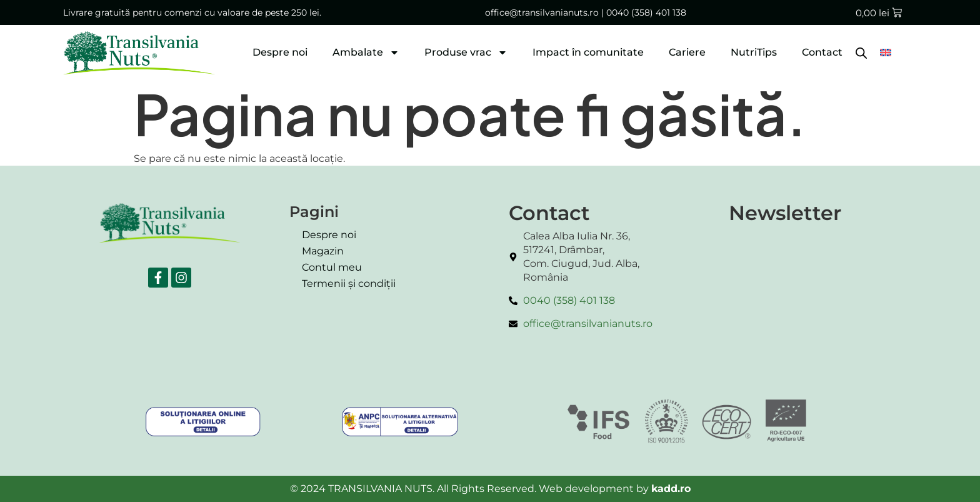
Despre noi (280, 52)
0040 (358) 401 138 (646, 13)
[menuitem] (886, 53)
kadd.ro (671, 489)
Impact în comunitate (588, 52)
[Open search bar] (861, 52)
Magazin (323, 251)
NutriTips (754, 52)
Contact (822, 52)
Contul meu (332, 267)
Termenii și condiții (349, 284)
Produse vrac (466, 53)
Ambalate (366, 53)
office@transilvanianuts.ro (542, 13)
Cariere (687, 52)
